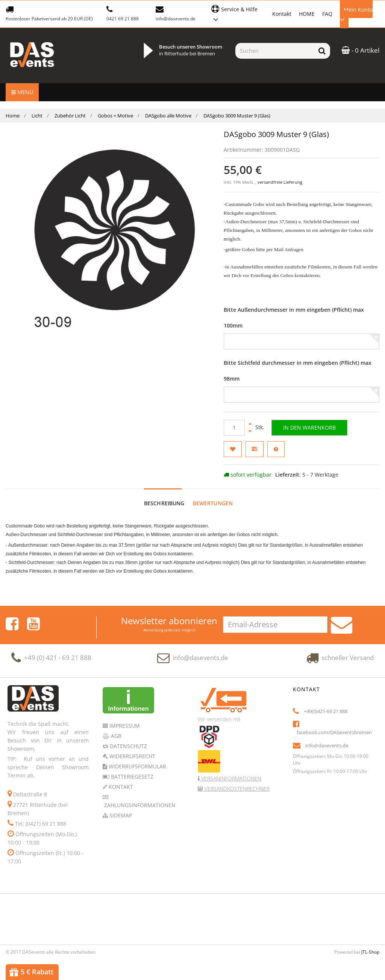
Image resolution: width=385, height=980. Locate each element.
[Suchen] (275, 51)
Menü (22, 92)
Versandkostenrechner (236, 789)
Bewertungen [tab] (213, 503)
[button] (238, 13)
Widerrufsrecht (132, 756)
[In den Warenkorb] (309, 428)
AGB (115, 736)
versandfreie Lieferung (280, 182)
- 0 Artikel (360, 50)
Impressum (124, 726)
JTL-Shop (370, 952)
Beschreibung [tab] (164, 503)
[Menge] (234, 428)
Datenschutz (128, 746)
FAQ (327, 14)
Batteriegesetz (131, 777)
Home (13, 116)
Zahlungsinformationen (139, 805)
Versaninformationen (230, 778)
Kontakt (282, 14)
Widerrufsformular (137, 766)
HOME (307, 14)
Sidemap (120, 815)
